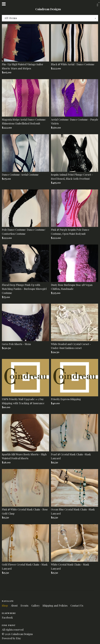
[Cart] (97, 5)
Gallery (36, 606)
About (15, 606)
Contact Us (77, 606)
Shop (5, 606)
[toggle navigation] (4, 4)
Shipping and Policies (55, 606)
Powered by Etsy (11, 638)
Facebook (7, 617)
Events (25, 606)
